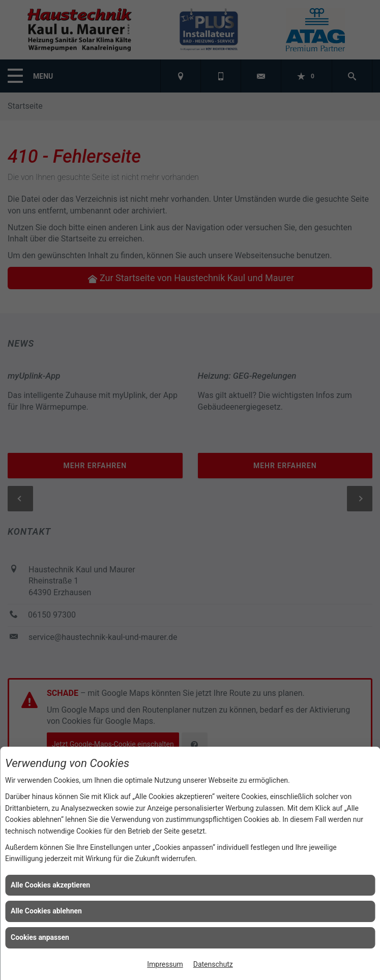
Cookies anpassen (40, 937)
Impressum (165, 964)
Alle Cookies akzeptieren (50, 885)
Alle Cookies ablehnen (46, 911)
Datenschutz (213, 964)
